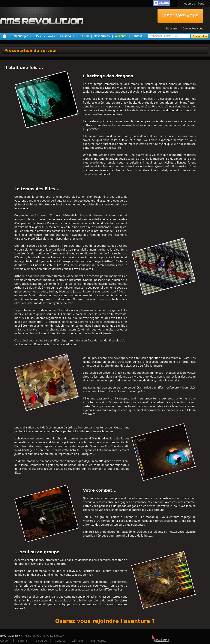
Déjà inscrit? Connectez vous (184, 29)
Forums (23, 641)
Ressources (102, 36)
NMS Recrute (98, 641)
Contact (137, 36)
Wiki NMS (78, 641)
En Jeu (84, 36)
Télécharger (20, 36)
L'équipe (41, 641)
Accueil (5, 641)
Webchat (121, 36)
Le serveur (67, 36)
